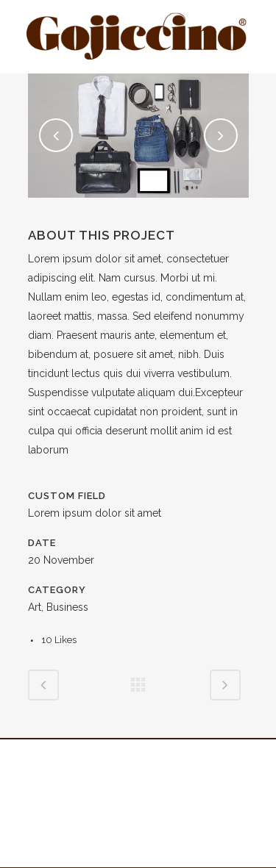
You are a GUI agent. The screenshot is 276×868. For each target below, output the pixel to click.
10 (59, 640)
